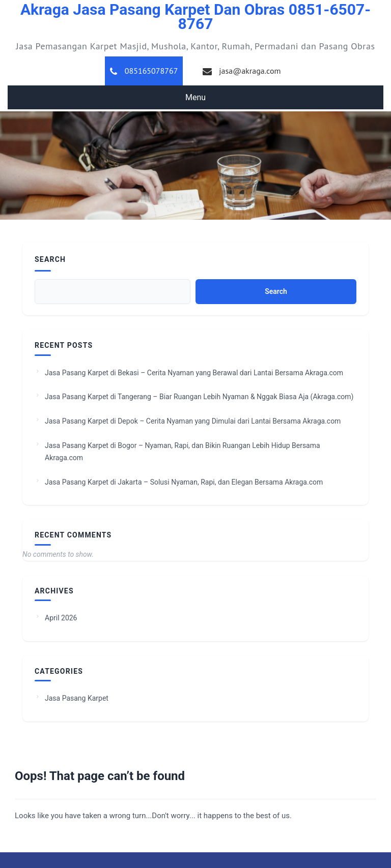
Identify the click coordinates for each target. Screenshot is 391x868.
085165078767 (151, 71)
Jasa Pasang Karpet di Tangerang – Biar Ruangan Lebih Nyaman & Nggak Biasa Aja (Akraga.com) (199, 397)
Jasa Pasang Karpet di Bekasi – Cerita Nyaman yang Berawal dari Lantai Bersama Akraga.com (194, 373)
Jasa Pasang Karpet (77, 698)
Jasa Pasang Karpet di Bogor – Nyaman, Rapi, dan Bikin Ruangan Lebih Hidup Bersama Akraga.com (183, 452)
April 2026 (61, 618)
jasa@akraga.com (250, 71)
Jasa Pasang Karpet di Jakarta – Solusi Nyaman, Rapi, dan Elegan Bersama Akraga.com (184, 482)
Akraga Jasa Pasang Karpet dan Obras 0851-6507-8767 (195, 17)
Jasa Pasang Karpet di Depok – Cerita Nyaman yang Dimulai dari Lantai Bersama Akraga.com (193, 421)
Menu (195, 97)
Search (50, 259)
